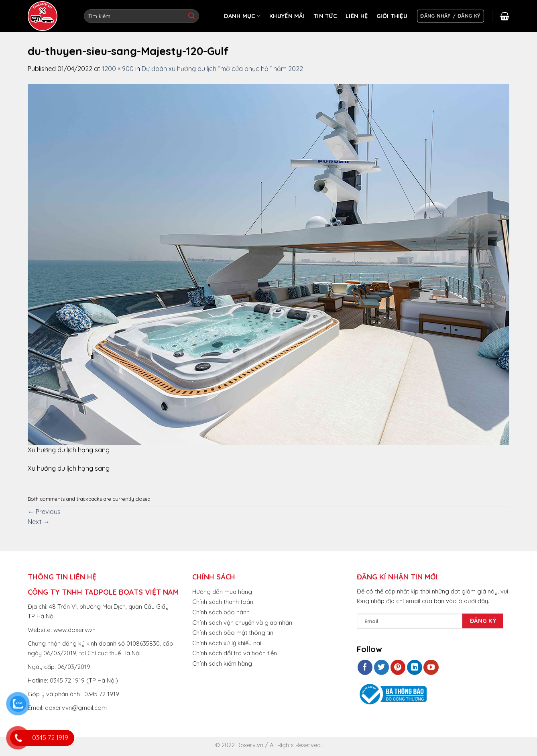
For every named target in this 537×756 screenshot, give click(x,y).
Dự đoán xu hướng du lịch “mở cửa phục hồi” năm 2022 (222, 69)
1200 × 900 (118, 69)
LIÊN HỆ (357, 16)
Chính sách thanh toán (223, 602)
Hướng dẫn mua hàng (222, 592)
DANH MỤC (242, 16)
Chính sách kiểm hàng (222, 664)
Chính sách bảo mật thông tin (233, 633)
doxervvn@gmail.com (76, 708)
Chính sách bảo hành (221, 612)
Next (39, 522)
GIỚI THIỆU (392, 16)
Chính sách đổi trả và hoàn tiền (235, 653)
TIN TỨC (325, 16)
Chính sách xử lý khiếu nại (227, 643)
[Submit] (191, 16)
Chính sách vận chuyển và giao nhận (242, 623)
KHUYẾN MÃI (287, 16)
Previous (44, 512)
